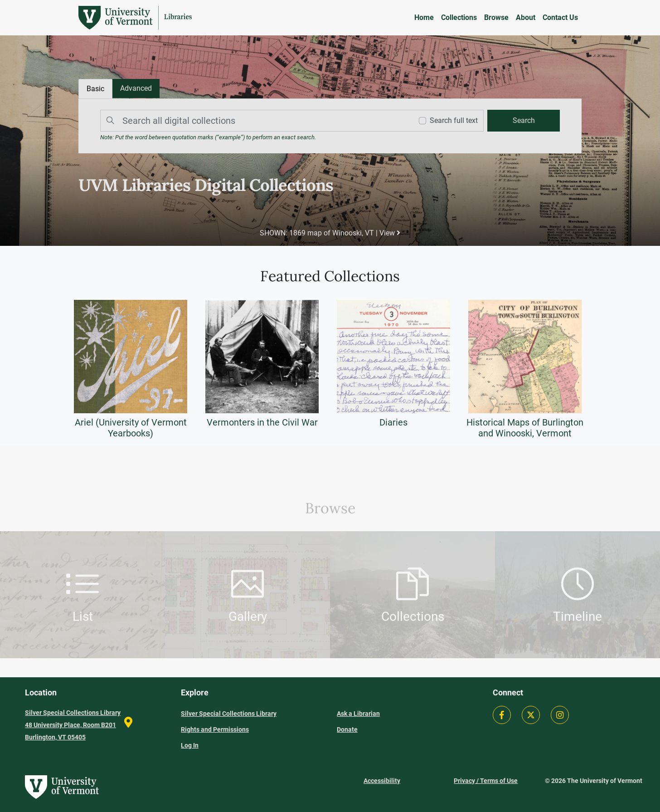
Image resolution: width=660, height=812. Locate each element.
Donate (347, 729)
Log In (190, 745)
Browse (496, 17)
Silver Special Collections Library (229, 714)
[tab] (136, 88)
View (390, 233)
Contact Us (560, 17)
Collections (459, 17)
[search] (524, 121)
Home (424, 17)
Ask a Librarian (358, 714)
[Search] (254, 121)
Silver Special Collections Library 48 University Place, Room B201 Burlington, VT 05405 (73, 725)
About (526, 17)
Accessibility (382, 781)
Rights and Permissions (215, 729)
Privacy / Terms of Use (486, 781)
